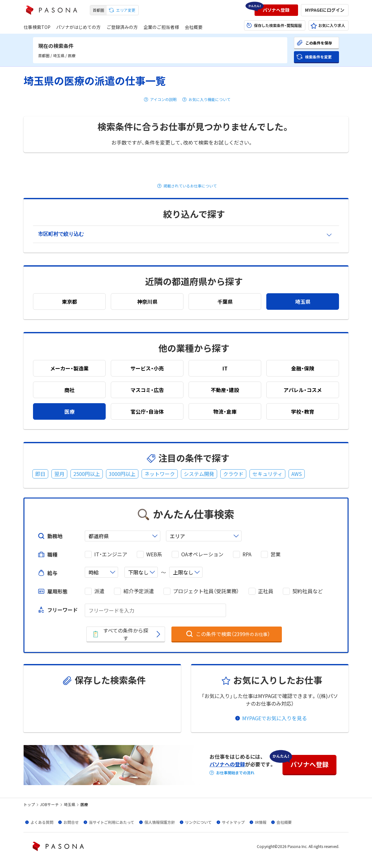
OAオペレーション (202, 554)
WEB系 (154, 554)
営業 (276, 554)
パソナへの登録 (227, 764)
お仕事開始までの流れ (235, 773)
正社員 (266, 591)
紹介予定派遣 (139, 591)
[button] (276, 10)
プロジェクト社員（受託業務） (206, 591)
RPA (247, 554)
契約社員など (308, 591)
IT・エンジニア (111, 554)
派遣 (99, 591)
